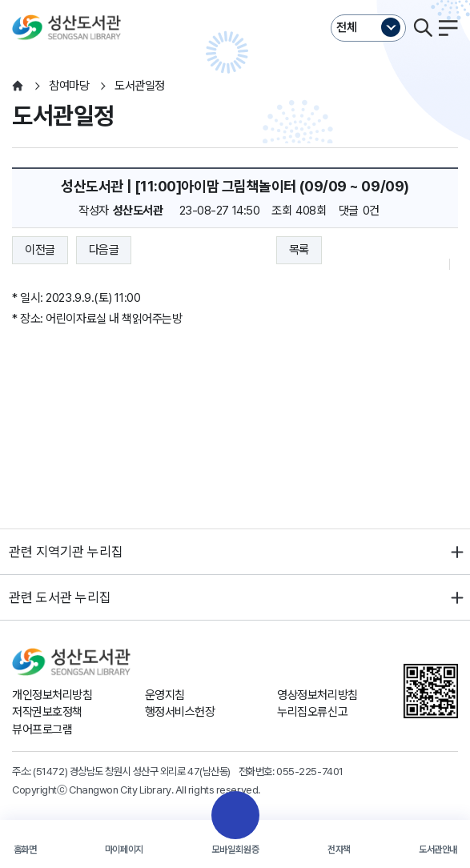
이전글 (40, 250)
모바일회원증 (235, 850)
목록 (299, 250)
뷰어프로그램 (42, 729)
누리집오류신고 (312, 712)
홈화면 (25, 850)
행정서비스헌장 (180, 712)
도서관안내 (438, 850)
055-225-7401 (310, 771)
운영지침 (165, 695)
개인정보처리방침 (52, 695)
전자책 (339, 850)
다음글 (104, 250)
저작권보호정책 (47, 712)
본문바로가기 (235, 0)
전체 (347, 27)
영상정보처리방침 (317, 695)
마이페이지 (124, 850)
